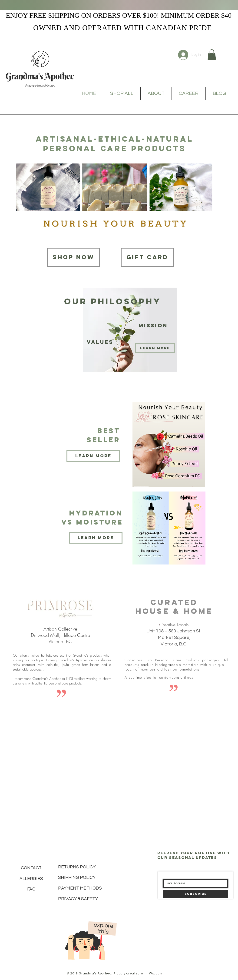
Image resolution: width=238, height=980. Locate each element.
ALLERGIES (31, 879)
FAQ (31, 889)
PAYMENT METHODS (80, 888)
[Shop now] (74, 257)
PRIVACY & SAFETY (78, 899)
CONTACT (31, 868)
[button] (212, 55)
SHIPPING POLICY (77, 877)
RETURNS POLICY (77, 867)
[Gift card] (147, 257)
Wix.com (156, 973)
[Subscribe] (195, 894)
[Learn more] (155, 348)
